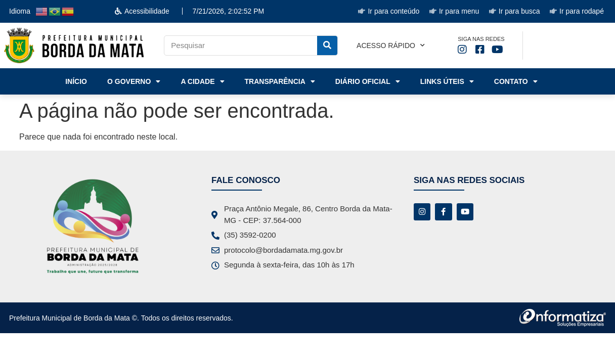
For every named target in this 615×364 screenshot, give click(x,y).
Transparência (280, 81)
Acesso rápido (391, 45)
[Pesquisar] (327, 45)
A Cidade (202, 81)
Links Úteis (447, 81)
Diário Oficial (368, 81)
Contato (516, 81)
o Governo (134, 81)
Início (76, 81)
